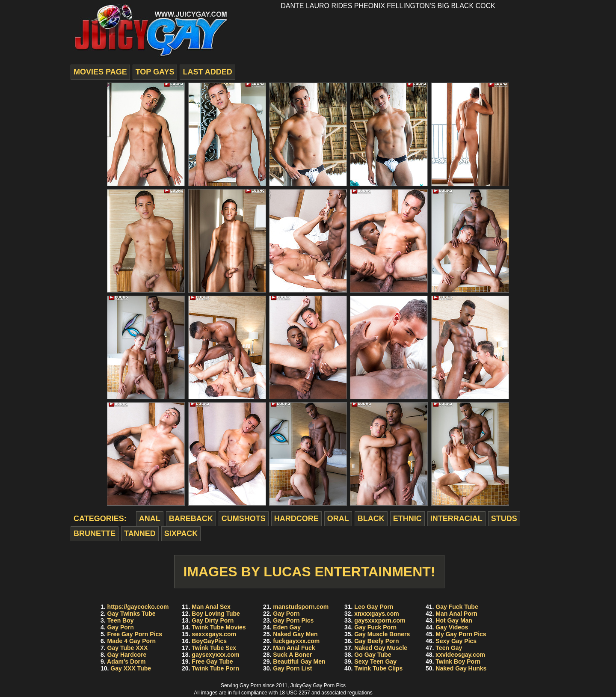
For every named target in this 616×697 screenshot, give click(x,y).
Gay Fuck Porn (375, 627)
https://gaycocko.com (138, 607)
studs (504, 519)
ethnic (407, 519)
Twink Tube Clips (378, 668)
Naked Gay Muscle (381, 648)
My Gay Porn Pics (461, 634)
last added (207, 72)
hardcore (296, 519)
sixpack (181, 534)
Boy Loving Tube (216, 614)
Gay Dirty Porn (213, 620)
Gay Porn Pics (293, 620)
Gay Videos (452, 627)
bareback (191, 519)
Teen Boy (121, 620)
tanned (140, 534)
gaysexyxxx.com (215, 655)
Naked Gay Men (295, 634)
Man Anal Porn (456, 614)
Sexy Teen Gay (375, 661)
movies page (100, 72)
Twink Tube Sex (214, 648)
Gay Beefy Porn (376, 641)
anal (150, 519)
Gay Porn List (292, 668)
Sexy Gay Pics (456, 641)
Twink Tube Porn (215, 668)
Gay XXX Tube (131, 668)
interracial (456, 519)
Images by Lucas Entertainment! (309, 572)
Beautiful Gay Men (299, 661)
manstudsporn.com (301, 607)
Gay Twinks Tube (132, 614)
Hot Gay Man (454, 620)
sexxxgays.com (214, 634)
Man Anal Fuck (294, 648)
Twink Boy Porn (458, 661)
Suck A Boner (292, 655)
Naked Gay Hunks (461, 668)
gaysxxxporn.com (380, 620)
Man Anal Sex (211, 607)
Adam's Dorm (126, 661)
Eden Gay (287, 627)
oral (338, 519)
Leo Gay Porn (374, 607)
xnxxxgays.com (376, 614)
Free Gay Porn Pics (135, 634)
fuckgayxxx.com (296, 641)
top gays (155, 72)
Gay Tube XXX (128, 648)
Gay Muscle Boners (382, 634)
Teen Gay (449, 648)
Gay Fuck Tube (457, 607)
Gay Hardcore (127, 655)
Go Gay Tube (373, 655)
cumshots (244, 519)
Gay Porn (121, 627)
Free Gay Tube (212, 661)
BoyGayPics (209, 641)
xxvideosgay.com (460, 655)
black (371, 519)
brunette (95, 534)
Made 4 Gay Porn (132, 641)
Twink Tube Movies (219, 627)
